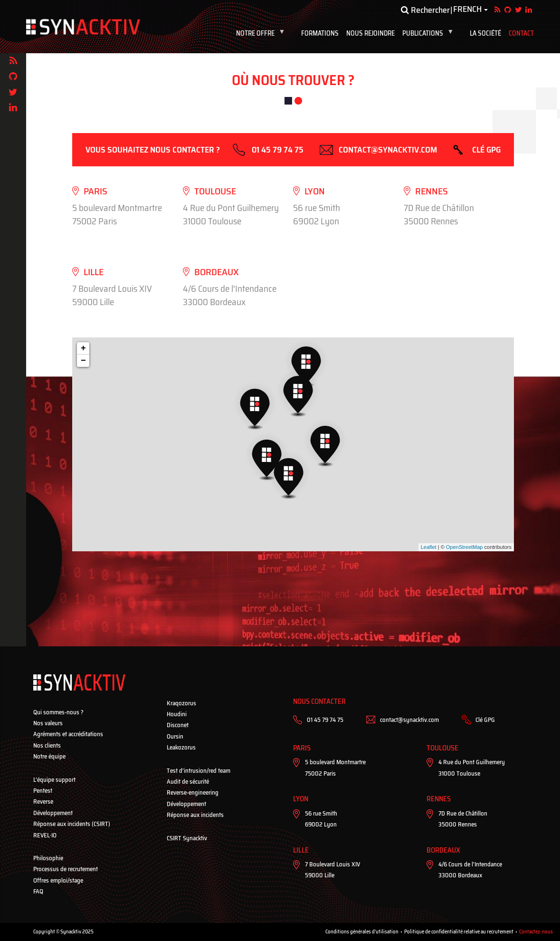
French (467, 10)
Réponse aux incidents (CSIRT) (72, 824)
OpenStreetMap (465, 547)
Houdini (177, 714)
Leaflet (429, 547)
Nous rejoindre (370, 33)
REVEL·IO (45, 835)
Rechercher (425, 10)
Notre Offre (262, 33)
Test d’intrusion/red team (199, 771)
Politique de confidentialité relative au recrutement (459, 932)
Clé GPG (486, 150)
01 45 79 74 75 (278, 150)
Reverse (43, 802)
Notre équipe (49, 756)
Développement (53, 813)
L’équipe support (54, 780)
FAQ (38, 891)
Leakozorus (181, 747)
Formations (320, 33)
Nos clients (47, 745)
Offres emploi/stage (58, 880)
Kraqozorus (181, 703)
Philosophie (48, 858)
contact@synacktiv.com (388, 150)
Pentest (43, 791)
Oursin (175, 736)
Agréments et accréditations (68, 734)
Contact (521, 33)
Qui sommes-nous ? (58, 712)
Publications (430, 33)
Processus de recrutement (66, 869)
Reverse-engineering (193, 792)
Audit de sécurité (188, 782)
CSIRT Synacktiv (187, 838)
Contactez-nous (536, 932)
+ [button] (83, 348)
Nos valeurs (48, 723)
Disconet (178, 725)
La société (485, 33)
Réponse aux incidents (195, 815)
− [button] (83, 361)
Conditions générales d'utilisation (362, 932)
